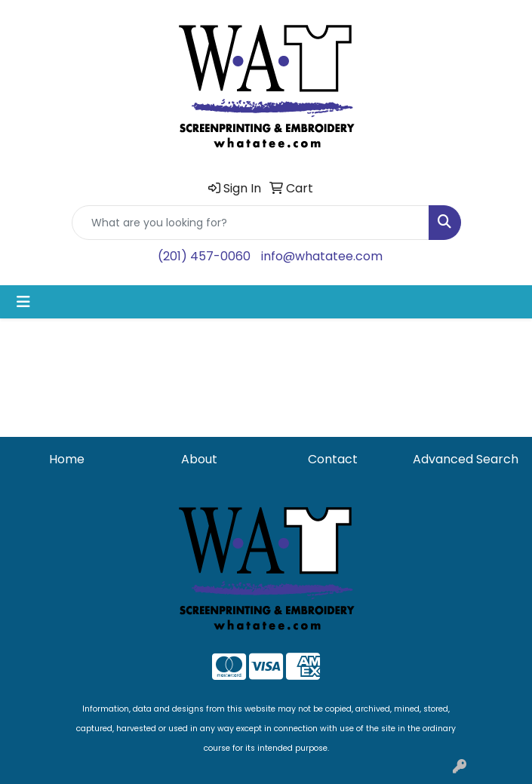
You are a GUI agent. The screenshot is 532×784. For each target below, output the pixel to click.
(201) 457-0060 (204, 256)
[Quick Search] (251, 223)
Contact (333, 459)
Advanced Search (466, 459)
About (199, 459)
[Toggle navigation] (23, 302)
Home (67, 459)
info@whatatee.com (322, 256)
